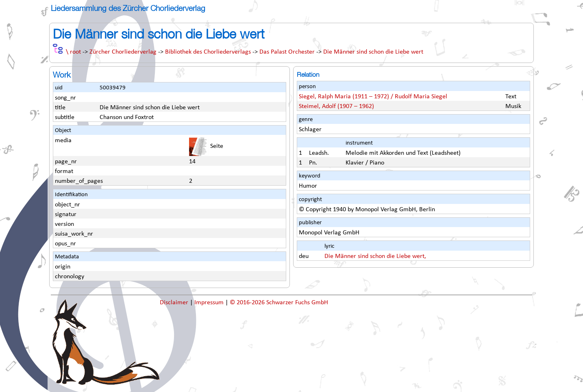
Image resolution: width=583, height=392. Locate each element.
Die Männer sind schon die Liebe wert (373, 52)
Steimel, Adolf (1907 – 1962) (336, 106)
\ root (73, 52)
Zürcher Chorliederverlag (123, 52)
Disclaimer (175, 303)
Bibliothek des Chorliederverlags (208, 52)
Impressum (210, 303)
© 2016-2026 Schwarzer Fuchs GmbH (279, 303)
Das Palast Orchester (287, 52)
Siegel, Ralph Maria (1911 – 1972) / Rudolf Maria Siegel (373, 97)
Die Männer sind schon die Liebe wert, (375, 256)
